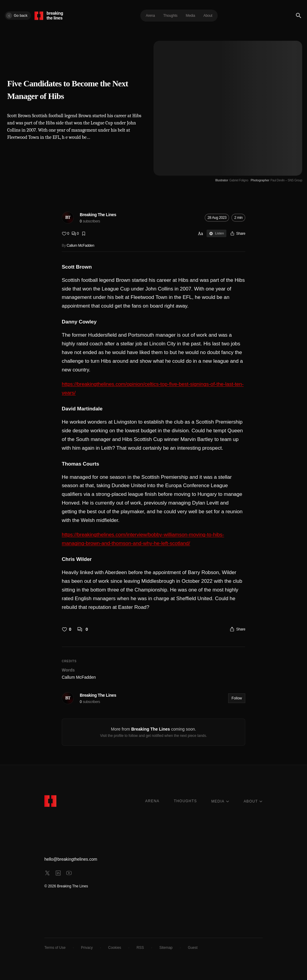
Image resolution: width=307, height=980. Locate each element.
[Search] (299, 16)
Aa (200, 234)
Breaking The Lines (98, 215)
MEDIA (220, 801)
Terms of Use (55, 948)
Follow (237, 698)
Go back (17, 16)
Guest (193, 948)
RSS (140, 948)
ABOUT (253, 801)
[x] (47, 873)
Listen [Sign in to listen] (216, 234)
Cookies (115, 948)
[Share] (238, 234)
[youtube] (69, 873)
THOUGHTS (185, 801)
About (208, 16)
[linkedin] (58, 873)
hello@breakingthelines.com (71, 859)
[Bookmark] (84, 234)
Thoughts (170, 16)
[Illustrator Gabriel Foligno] (232, 180)
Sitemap (166, 948)
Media (191, 16)
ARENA (152, 801)
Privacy (87, 948)
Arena (150, 16)
